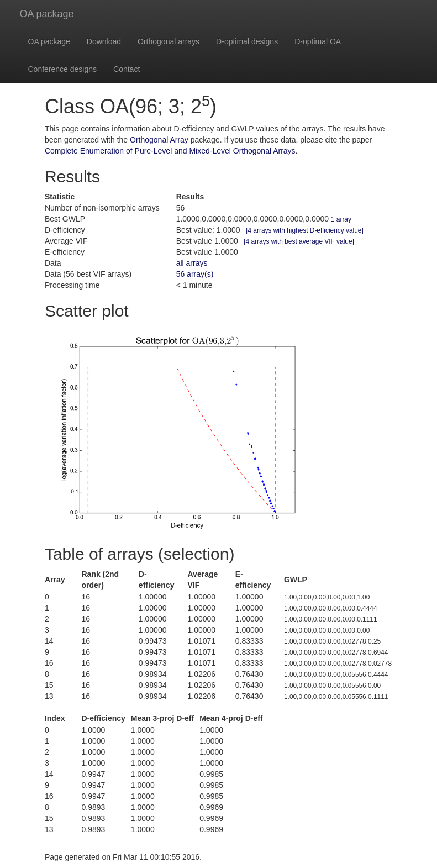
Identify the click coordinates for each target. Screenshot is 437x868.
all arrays (192, 263)
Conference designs (63, 69)
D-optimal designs (247, 41)
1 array (341, 219)
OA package (47, 14)
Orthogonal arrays (169, 41)
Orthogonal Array (159, 140)
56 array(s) (195, 274)
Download (104, 41)
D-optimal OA (318, 41)
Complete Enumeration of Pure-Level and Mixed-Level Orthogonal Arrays (170, 151)
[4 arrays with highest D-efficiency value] (305, 230)
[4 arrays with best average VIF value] (299, 241)
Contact (127, 69)
